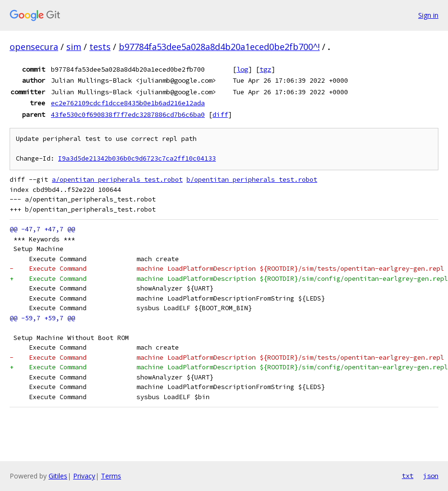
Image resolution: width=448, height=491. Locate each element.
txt (408, 476)
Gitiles (58, 476)
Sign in (428, 15)
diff (220, 114)
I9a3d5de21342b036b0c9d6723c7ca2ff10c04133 (137, 158)
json (431, 476)
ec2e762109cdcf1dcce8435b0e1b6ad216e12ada (128, 103)
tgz (265, 69)
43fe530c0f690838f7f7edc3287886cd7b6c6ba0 (128, 114)
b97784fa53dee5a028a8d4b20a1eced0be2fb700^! (219, 47)
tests (100, 47)
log (242, 69)
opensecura (34, 47)
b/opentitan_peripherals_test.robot (252, 180)
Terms (111, 476)
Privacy (84, 476)
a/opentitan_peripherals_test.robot (117, 180)
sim (74, 47)
